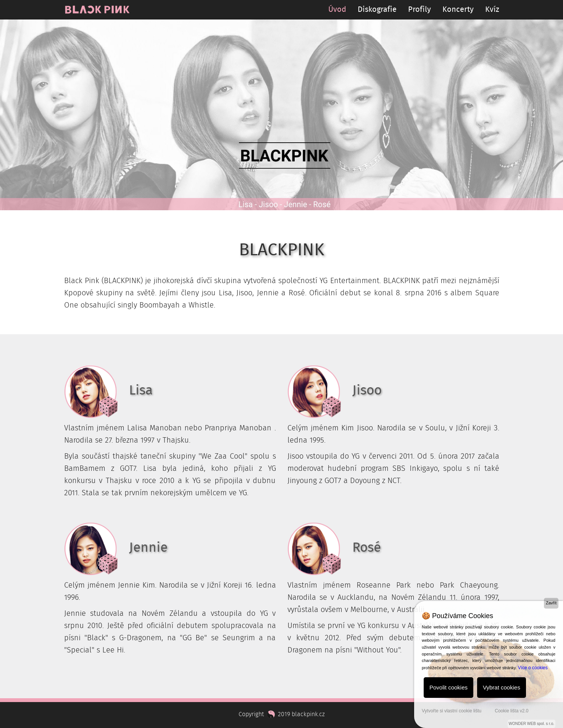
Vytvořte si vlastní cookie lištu (452, 711)
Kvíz (492, 10)
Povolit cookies (448, 687)
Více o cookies (533, 668)
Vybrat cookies (502, 687)
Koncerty (458, 10)
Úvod (337, 10)
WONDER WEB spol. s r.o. (532, 724)
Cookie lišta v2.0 (511, 711)
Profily (419, 10)
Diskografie (377, 10)
